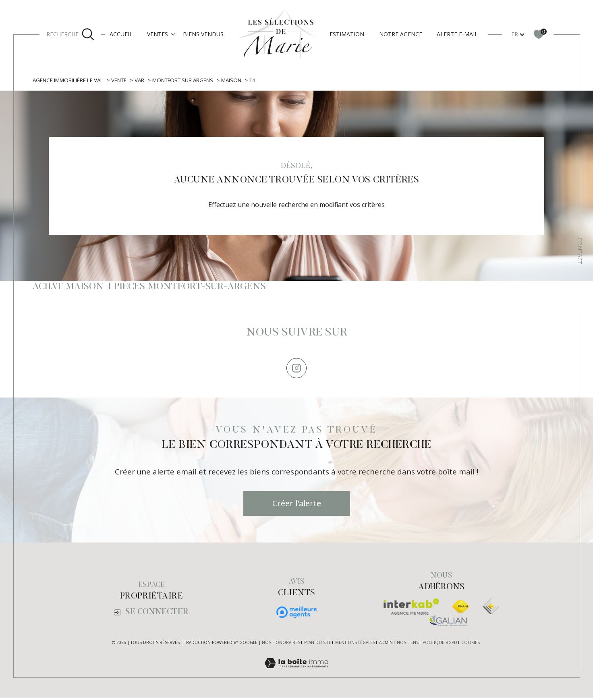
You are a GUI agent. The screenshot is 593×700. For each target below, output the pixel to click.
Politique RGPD (440, 645)
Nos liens (408, 645)
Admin (386, 645)
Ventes (158, 34)
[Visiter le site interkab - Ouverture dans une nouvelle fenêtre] (411, 609)
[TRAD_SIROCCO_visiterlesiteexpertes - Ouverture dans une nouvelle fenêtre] (491, 609)
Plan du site (318, 645)
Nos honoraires (281, 645)
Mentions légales (355, 645)
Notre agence (401, 34)
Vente (122, 80)
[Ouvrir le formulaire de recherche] (70, 34)
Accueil (121, 34)
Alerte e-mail (457, 34)
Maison (241, 80)
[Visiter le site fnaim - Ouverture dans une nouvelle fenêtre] (461, 609)
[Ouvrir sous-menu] (173, 34)
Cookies (471, 645)
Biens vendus (203, 34)
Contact (580, 251)
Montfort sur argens (190, 80)
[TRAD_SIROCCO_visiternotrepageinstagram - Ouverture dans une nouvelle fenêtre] (296, 370)
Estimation (347, 34)
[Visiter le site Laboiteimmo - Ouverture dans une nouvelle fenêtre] (296, 675)
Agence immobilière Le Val (69, 80)
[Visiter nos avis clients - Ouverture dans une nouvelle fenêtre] (296, 615)
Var (144, 80)
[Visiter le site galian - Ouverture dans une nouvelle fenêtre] (448, 623)
